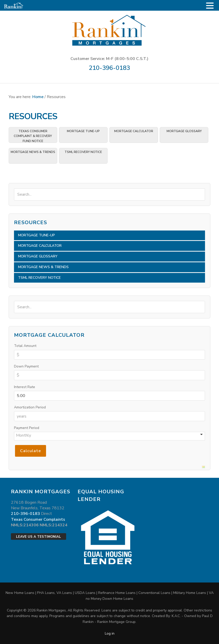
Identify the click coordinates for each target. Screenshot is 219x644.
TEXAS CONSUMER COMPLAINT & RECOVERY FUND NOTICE (33, 136)
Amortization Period (30, 407)
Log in (110, 633)
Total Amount (25, 346)
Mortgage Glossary (184, 131)
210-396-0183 (109, 68)
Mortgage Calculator (134, 131)
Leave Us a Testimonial (39, 537)
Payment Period (27, 428)
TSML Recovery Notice (83, 152)
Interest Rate (25, 387)
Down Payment (26, 366)
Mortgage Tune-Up (83, 131)
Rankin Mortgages (110, 30)
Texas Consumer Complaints (38, 519)
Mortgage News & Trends (33, 152)
